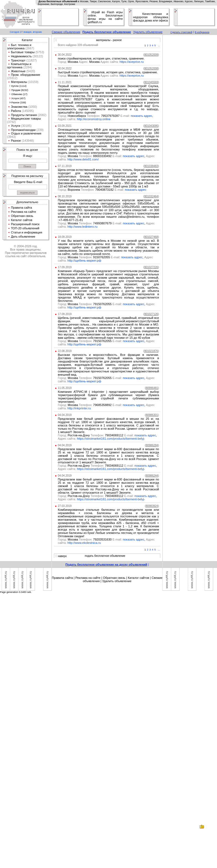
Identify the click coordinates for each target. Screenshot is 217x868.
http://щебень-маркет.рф (84, 260)
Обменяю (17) (19, 94)
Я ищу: (28, 156)
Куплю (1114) (19, 86)
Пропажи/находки (23, 130)
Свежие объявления (66, 32)
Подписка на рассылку (27, 176)
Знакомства (19, 107)
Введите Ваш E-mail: (28, 182)
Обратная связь (22, 216)
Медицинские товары (26, 119)
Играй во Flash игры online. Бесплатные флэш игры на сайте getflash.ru (105, 17)
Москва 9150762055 (89, 257)
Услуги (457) (18, 98)
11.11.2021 (65, 82)
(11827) (31, 60)
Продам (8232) (20, 90)
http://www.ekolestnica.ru (84, 543)
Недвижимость (21, 56)
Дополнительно (27, 202)
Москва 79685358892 (90, 405)
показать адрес (142, 116)
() (151, 55)
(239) (40, 130)
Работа (16, 111)
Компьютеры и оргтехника (19, 66)
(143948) (27, 141)
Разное (16, 141)
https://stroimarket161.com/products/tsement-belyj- (111, 439)
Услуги (16, 126)
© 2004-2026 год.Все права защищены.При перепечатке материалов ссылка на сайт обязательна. (26, 251)
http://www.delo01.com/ (83, 159)
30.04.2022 (65, 55)
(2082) (42, 115)
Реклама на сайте (24, 212)
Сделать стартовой (181, 32)
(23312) (12, 78)
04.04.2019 (65, 415)
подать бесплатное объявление (105, 556)
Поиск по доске (27, 150)
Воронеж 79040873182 (91, 190)
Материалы (19, 82)
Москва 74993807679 (90, 223)
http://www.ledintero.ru (82, 227)
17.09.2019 (65, 267)
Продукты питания (24, 115)
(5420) (30, 71)
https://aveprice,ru (131, 76)
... (159, 45)
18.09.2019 (65, 237)
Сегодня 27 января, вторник (26, 32)
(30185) (26, 126)
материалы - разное (109, 40)
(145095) (27, 111)
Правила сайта (22, 208)
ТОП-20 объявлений (25, 228)
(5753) (40, 52)
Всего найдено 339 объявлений (78, 45)
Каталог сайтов (22, 220)
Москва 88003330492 (90, 156)
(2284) (27, 67)
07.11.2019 (65, 166)
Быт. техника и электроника (19, 47)
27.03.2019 (65, 506)
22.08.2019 (65, 351)
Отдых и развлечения (26, 133)
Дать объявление (23, 237)
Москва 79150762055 (90, 304)
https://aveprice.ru (131, 62)
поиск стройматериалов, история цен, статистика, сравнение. (101, 58)
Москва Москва (79, 62)
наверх (62, 556)
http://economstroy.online (94, 119)
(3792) (12, 122)
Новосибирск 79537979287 (94, 116)
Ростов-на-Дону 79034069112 (96, 435)
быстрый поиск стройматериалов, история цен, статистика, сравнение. (108, 72)
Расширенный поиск (25, 224)
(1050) (32, 107)
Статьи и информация (27, 232)
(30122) (37, 56)
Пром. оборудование (26, 75)
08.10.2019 (65, 196)
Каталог (27, 40)
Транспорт (18, 60)
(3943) (12, 137)
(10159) (33, 82)
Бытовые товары (23, 52)
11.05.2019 (65, 388)
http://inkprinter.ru (79, 408)
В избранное (202, 32)
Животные (18, 71)
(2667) (29, 48)
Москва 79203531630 (90, 539)
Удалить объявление (148, 32)
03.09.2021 (65, 126)
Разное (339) (19, 103)
